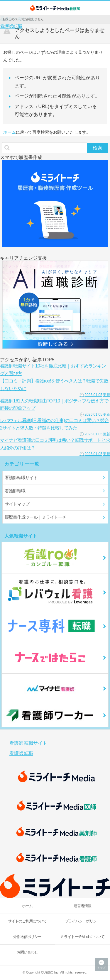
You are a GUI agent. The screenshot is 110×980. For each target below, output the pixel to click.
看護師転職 (11, 26)
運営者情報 (82, 906)
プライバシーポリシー (82, 921)
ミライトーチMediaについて (82, 937)
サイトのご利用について (27, 921)
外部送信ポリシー (27, 937)
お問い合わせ (27, 952)
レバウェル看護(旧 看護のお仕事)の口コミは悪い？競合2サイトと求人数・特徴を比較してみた (55, 427)
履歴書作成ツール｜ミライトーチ (35, 517)
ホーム (9, 132)
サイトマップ (17, 504)
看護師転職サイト (21, 478)
